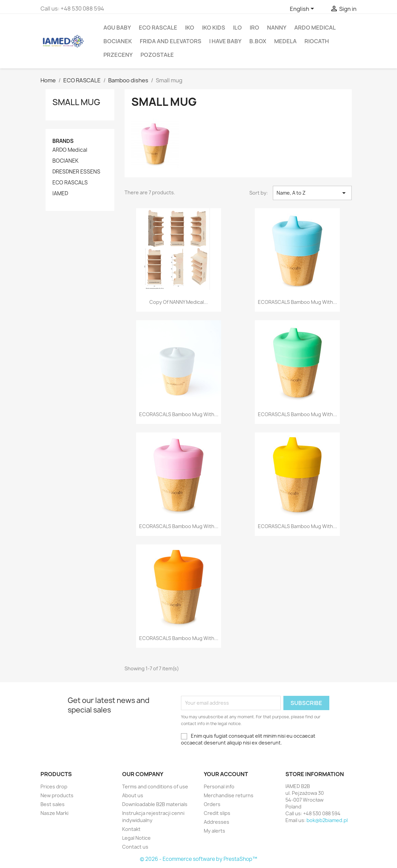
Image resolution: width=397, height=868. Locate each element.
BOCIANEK (118, 41)
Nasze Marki (54, 813)
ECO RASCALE (158, 28)
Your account (226, 774)
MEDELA (285, 41)
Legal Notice (136, 838)
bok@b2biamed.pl (327, 820)
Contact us (135, 847)
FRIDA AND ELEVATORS (171, 41)
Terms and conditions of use (155, 787)
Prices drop (54, 787)
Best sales (53, 804)
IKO (190, 28)
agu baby (117, 28)
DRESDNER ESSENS (76, 172)
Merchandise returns (229, 795)
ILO (237, 28)
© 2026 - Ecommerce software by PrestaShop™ (198, 859)
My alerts (214, 831)
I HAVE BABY (225, 41)
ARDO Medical (315, 28)
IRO (254, 28)
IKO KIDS (214, 28)
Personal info (219, 787)
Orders (212, 804)
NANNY (277, 28)
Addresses (217, 822)
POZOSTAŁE (157, 55)
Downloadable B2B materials (155, 804)
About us (133, 795)
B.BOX (258, 41)
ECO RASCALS (70, 183)
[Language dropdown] (303, 9)
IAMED (60, 194)
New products (57, 795)
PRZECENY (118, 55)
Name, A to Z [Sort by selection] (312, 193)
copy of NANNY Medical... (179, 302)
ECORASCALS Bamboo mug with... (297, 302)
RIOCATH (317, 41)
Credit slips (217, 813)
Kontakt (131, 829)
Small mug (76, 102)
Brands (63, 141)
